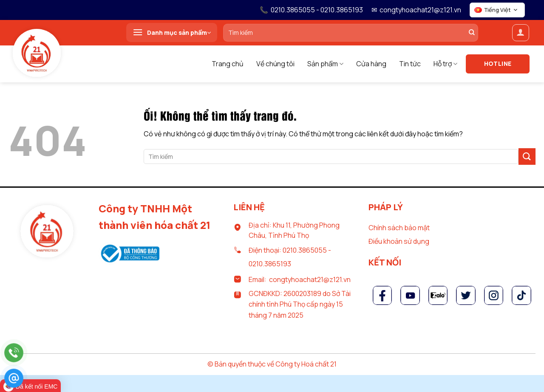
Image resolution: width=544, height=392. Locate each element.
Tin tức (410, 64)
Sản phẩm (325, 64)
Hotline (498, 63)
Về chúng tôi (275, 64)
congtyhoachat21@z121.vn (420, 10)
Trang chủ (228, 64)
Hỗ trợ (445, 64)
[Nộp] (527, 157)
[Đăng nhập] (521, 33)
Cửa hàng (371, 64)
